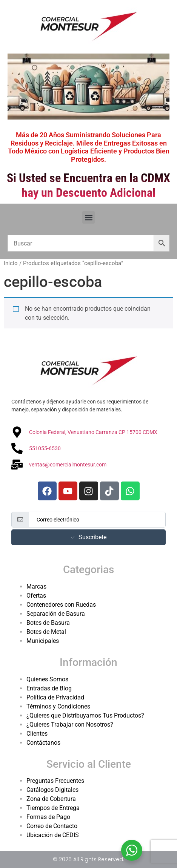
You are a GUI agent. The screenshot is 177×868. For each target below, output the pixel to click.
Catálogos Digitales (52, 790)
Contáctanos (43, 743)
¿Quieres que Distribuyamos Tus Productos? (85, 715)
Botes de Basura (48, 623)
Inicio (11, 263)
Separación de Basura (56, 614)
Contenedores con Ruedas (61, 605)
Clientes (37, 734)
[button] (88, 217)
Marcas (36, 587)
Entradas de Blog (49, 688)
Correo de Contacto (52, 826)
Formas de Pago (48, 817)
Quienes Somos (47, 679)
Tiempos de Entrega (53, 808)
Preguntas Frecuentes (55, 781)
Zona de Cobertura (51, 799)
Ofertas (36, 596)
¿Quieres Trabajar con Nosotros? (70, 725)
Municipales (43, 641)
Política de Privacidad (55, 697)
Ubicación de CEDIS (53, 835)
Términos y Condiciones (58, 706)
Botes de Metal (46, 632)
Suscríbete (89, 537)
